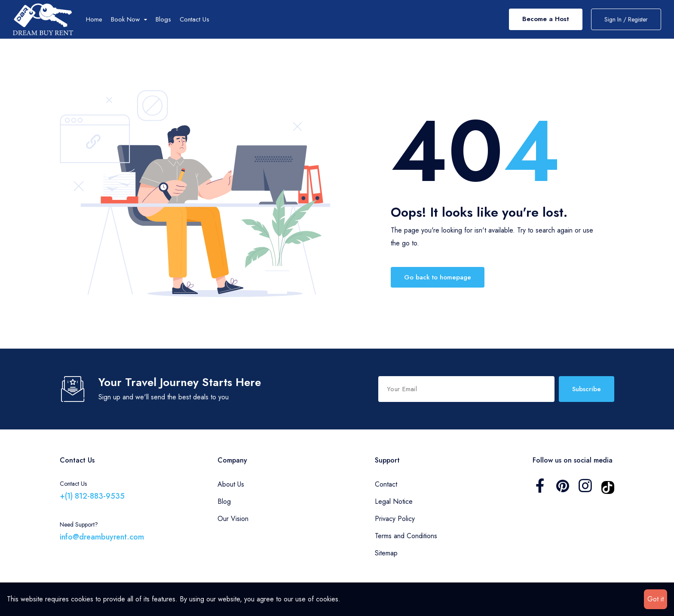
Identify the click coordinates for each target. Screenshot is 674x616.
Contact (386, 484)
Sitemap (386, 553)
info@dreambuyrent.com (102, 537)
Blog (224, 501)
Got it (656, 599)
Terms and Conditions (406, 536)
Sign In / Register (626, 19)
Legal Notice (394, 501)
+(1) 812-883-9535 (92, 496)
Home (94, 19)
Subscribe (587, 389)
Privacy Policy (395, 519)
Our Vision (233, 519)
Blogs (163, 19)
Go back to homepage (438, 277)
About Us (231, 484)
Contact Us (195, 19)
